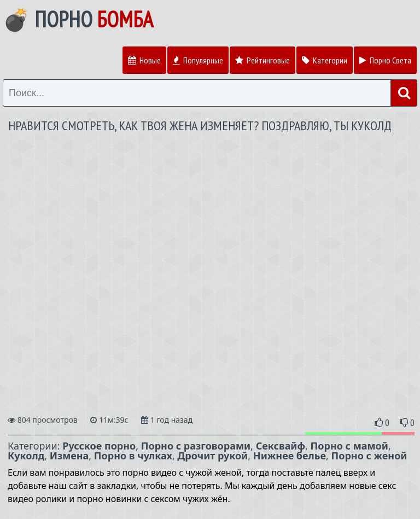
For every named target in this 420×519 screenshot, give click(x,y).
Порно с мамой (349, 446)
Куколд (26, 456)
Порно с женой (369, 456)
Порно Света (385, 60)
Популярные (198, 60)
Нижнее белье (290, 456)
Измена (69, 456)
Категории (325, 60)
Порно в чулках (133, 456)
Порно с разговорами (196, 446)
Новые (144, 60)
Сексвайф (281, 446)
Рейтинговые (262, 60)
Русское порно (99, 446)
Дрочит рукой (212, 456)
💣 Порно (78, 19)
